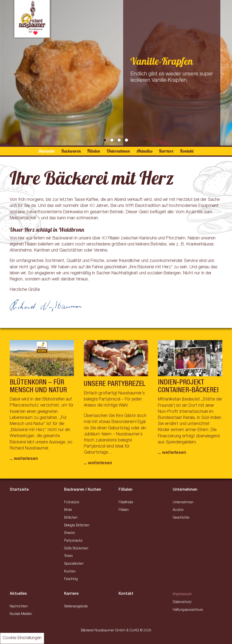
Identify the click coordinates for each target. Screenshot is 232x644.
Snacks (69, 533)
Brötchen (71, 518)
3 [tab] (120, 141)
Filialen (94, 151)
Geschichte (181, 518)
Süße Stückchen (76, 549)
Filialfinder (126, 503)
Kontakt (187, 151)
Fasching (71, 579)
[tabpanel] (116, 73)
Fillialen (125, 490)
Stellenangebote (76, 607)
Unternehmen (118, 151)
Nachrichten (19, 607)
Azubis (178, 510)
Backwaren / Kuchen (83, 490)
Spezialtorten (74, 564)
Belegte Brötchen (77, 526)
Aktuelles (145, 151)
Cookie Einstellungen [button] (22, 638)
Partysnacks (73, 541)
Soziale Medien (21, 614)
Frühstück (72, 503)
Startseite (47, 151)
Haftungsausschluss (188, 610)
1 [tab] (105, 141)
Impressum (182, 595)
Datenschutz (182, 602)
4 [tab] (127, 141)
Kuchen (70, 572)
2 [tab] (112, 141)
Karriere (166, 151)
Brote (68, 510)
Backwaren (71, 151)
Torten (69, 556)
